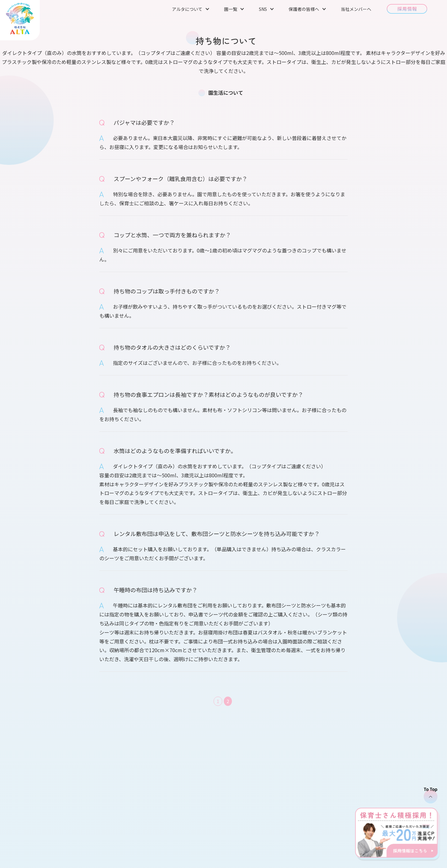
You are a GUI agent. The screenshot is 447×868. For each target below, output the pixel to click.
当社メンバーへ (356, 9)
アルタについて (187, 9)
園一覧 (231, 9)
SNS (263, 9)
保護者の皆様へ (304, 9)
